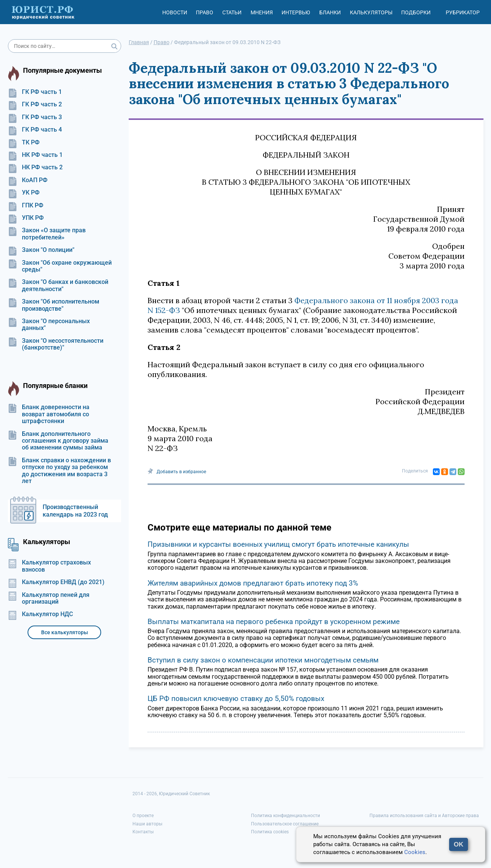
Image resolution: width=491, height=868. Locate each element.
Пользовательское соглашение (285, 824)
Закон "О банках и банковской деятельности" (58, 285)
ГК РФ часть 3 (35, 117)
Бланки (330, 12)
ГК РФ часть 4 (35, 130)
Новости (175, 12)
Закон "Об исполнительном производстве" (54, 305)
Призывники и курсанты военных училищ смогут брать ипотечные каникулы (278, 544)
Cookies (415, 852)
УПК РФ (26, 218)
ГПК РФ (26, 205)
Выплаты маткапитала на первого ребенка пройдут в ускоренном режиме (274, 622)
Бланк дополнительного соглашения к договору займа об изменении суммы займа (58, 441)
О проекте (143, 816)
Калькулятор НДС (40, 614)
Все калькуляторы (65, 632)
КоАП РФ (28, 180)
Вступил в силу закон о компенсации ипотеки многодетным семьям (263, 660)
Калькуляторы (371, 12)
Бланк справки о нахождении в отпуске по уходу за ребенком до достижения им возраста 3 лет (59, 471)
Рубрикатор (463, 12)
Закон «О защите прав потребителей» (47, 234)
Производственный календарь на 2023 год (75, 511)
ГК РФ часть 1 (35, 92)
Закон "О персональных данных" (49, 325)
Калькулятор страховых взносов (49, 566)
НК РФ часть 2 (35, 167)
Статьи (232, 12)
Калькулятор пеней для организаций (49, 598)
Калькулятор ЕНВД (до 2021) (56, 582)
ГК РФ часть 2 (35, 104)
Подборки (416, 12)
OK (459, 844)
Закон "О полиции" (41, 250)
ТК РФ (24, 143)
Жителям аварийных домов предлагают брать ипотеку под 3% (253, 583)
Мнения (262, 12)
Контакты (143, 832)
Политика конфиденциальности (286, 816)
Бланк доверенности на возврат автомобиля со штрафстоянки (49, 414)
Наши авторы (147, 824)
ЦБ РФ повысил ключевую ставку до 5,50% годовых (236, 699)
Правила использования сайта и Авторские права (424, 816)
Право (205, 12)
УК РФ (24, 193)
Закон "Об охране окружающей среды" (60, 266)
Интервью (296, 12)
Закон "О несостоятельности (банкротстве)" (56, 344)
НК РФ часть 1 (35, 155)
